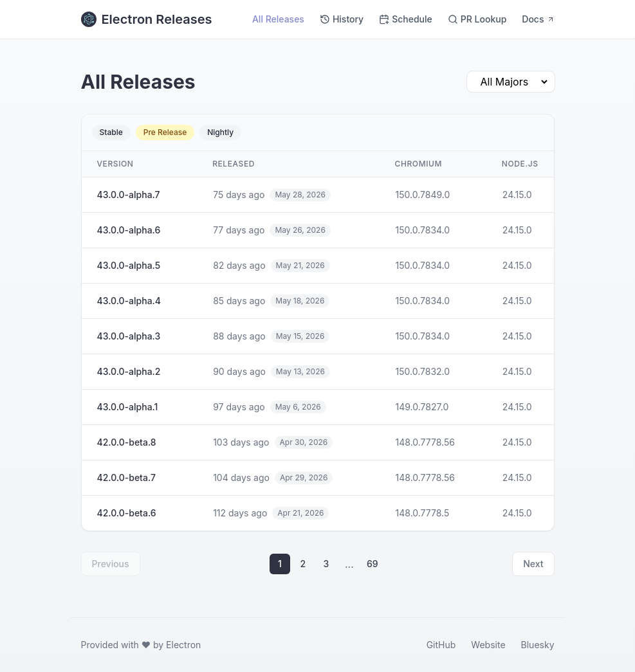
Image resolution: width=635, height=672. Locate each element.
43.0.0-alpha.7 (129, 195)
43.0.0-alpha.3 (129, 336)
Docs (538, 19)
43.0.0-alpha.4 (129, 301)
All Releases (278, 19)
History (342, 19)
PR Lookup (477, 19)
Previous (111, 564)
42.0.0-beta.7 (126, 477)
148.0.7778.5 (423, 513)
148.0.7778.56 (425, 442)
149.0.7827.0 (422, 407)
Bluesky (538, 645)
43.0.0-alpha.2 (129, 371)
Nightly (220, 132)
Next (533, 564)
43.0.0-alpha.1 (128, 407)
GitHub (441, 645)
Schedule (406, 19)
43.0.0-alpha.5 (129, 265)
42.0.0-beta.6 (127, 513)
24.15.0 (517, 195)
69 (373, 564)
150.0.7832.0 (423, 371)
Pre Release (165, 132)
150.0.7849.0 (423, 195)
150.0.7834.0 (423, 230)
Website (488, 645)
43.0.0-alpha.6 (129, 230)
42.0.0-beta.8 (127, 442)
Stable (111, 132)
